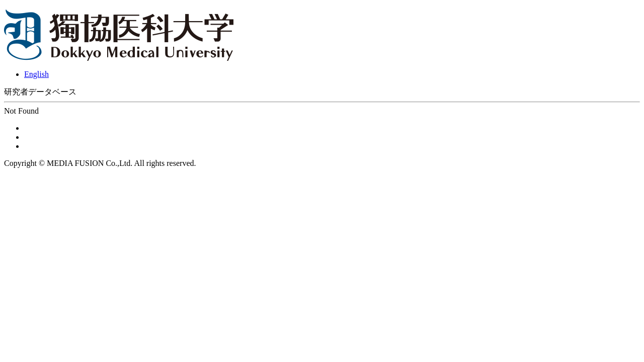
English (36, 74)
